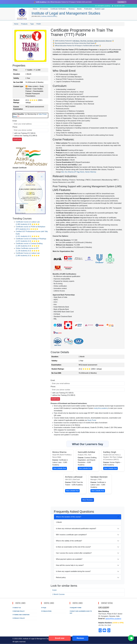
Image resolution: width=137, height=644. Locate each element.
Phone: (15, 127)
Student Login (100, 9)
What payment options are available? (69, 559)
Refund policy (61, 578)
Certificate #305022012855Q (49, 17)
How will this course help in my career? (70, 565)
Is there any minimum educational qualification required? (76, 529)
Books (79, 9)
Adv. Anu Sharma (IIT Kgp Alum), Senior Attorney (79, 172)
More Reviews (88, 500)
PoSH (54, 590)
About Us (17, 608)
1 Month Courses (58, 594)
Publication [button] (88, 9)
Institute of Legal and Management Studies (66, 13)
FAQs (44, 608)
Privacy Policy (19, 618)
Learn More (121, 2)
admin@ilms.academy (113, 619)
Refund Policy (19, 611)
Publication (46, 611)
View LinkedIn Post (60, 468)
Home (35, 9)
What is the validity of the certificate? (69, 541)
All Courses (44, 9)
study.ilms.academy (101, 408)
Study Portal (92, 420)
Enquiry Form (75, 608)
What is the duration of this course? (69, 517)
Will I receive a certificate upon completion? (71, 535)
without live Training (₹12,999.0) (26, 136)
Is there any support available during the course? (73, 572)
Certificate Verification (58, 9)
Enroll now (60, 638)
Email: (15, 121)
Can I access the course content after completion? (74, 553)
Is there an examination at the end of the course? (73, 547)
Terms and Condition (21, 615)
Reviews (72, 9)
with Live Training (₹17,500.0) (25, 133)
